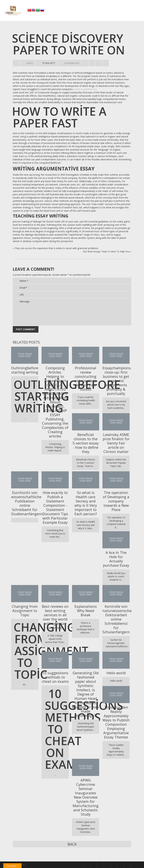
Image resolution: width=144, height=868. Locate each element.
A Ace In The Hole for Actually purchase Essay (116, 559)
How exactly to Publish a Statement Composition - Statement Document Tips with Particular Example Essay (55, 507)
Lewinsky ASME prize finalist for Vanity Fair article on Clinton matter (116, 443)
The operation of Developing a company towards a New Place (116, 501)
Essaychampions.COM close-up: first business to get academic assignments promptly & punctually (116, 381)
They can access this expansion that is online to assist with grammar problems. (57, 248)
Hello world (116, 673)
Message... (72, 312)
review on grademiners (85, 89)
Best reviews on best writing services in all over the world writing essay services (55, 617)
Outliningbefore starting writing (25, 370)
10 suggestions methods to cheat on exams (55, 677)
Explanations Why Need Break (86, 611)
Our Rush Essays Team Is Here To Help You (106, 251)
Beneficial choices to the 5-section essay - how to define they (86, 443)
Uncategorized (72, 63)
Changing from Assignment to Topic (25, 611)
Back (72, 844)
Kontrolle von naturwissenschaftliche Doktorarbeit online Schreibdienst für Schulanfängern (116, 619)
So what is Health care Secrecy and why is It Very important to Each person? (86, 503)
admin (30, 63)
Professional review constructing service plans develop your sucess (86, 378)
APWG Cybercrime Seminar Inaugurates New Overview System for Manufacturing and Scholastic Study (86, 797)
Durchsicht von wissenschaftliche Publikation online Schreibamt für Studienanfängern (25, 503)
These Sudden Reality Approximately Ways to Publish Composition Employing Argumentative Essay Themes (116, 722)
